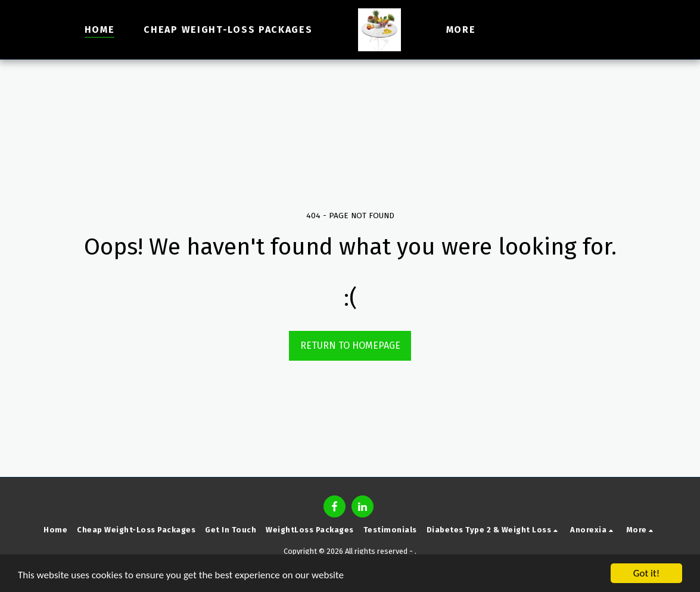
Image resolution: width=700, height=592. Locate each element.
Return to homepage (350, 345)
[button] (533, 30)
